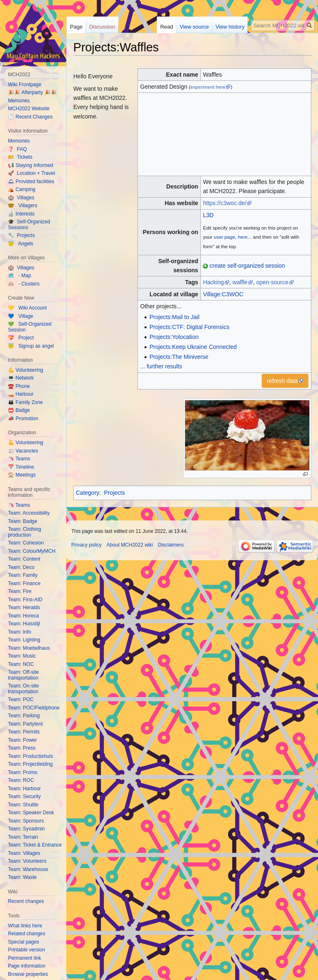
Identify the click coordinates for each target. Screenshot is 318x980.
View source (194, 27)
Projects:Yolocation (174, 337)
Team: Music (22, 656)
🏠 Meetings (22, 475)
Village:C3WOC (223, 294)
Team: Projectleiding (30, 764)
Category (88, 493)
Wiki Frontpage (25, 85)
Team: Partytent (25, 724)
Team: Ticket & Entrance (35, 845)
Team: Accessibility (29, 513)
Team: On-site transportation (23, 689)
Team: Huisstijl (24, 624)
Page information (27, 966)
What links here (25, 926)
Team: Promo (23, 772)
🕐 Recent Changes (30, 117)
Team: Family (23, 575)
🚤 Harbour (21, 394)
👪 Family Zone (25, 402)
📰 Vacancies (23, 451)
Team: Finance (24, 583)
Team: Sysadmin (26, 829)
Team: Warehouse (28, 869)
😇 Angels (20, 244)
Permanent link (24, 958)
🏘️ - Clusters (24, 284)
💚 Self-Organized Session (30, 327)
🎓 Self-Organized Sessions (29, 225)
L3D (208, 215)
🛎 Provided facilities (31, 181)
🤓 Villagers (23, 206)
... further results (161, 366)
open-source (272, 282)
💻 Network (21, 378)
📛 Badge (19, 410)
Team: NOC (21, 664)
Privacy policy (86, 545)
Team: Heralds (24, 607)
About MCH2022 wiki (130, 545)
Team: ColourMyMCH (32, 551)
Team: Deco (21, 567)
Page (76, 27)
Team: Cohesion (26, 543)
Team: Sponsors (26, 821)
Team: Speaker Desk (31, 813)
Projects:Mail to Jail (175, 317)
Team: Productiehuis (30, 756)
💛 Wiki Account (27, 308)
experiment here (208, 87)
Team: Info (19, 632)
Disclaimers (171, 545)
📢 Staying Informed (30, 165)
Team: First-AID (25, 600)
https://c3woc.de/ (225, 203)
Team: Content (24, 559)
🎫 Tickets (20, 157)
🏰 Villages (21, 198)
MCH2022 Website (29, 109)
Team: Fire (20, 591)
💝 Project (21, 338)
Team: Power (22, 740)
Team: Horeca (23, 616)
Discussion (102, 27)
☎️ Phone (19, 386)
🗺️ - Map (19, 276)
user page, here (231, 237)
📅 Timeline (21, 467)
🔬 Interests (21, 214)
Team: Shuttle (23, 805)
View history (230, 27)
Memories (19, 101)
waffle (240, 282)
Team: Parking (24, 716)
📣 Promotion (23, 419)
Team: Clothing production (24, 532)
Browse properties (28, 974)
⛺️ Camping (22, 189)
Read (167, 27)
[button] (285, 381)
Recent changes (26, 901)
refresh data (283, 381)
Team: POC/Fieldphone (34, 708)
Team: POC (21, 699)
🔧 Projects (21, 235)
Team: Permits (24, 732)
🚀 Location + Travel (31, 173)
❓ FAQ (17, 149)
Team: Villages (24, 853)
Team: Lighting (24, 640)
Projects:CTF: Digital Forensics (189, 327)
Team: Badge (23, 521)
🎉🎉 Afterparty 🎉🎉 (32, 92)
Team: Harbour (24, 789)
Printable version (26, 950)
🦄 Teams (19, 459)
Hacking (213, 282)
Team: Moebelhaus (29, 648)
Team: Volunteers (27, 861)
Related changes (26, 934)
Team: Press (22, 748)
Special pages (23, 942)
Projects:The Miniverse (179, 357)
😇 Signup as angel (31, 346)
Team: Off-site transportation (23, 675)
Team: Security (24, 796)
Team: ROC (21, 780)
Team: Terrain (23, 837)
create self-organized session (247, 266)
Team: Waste (22, 877)
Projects (114, 493)
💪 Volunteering (25, 370)
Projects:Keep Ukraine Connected (193, 347)
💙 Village (20, 316)
